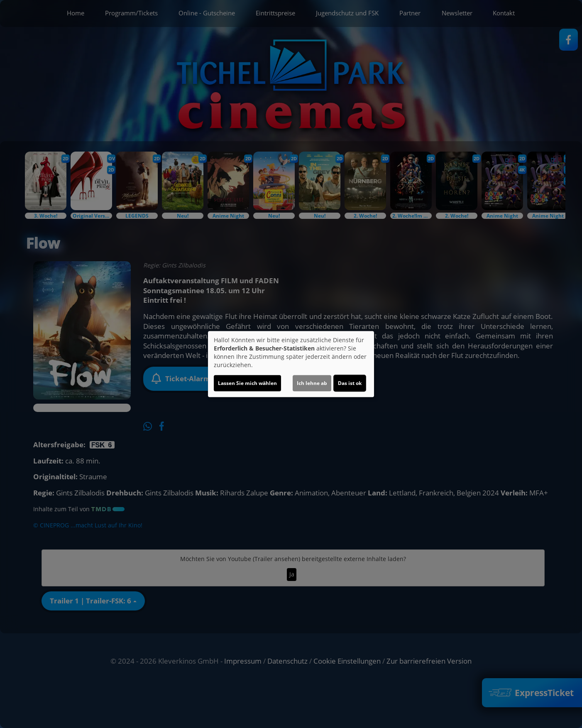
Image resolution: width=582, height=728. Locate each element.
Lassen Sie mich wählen (247, 383)
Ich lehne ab (312, 383)
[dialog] (291, 364)
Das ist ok (350, 383)
